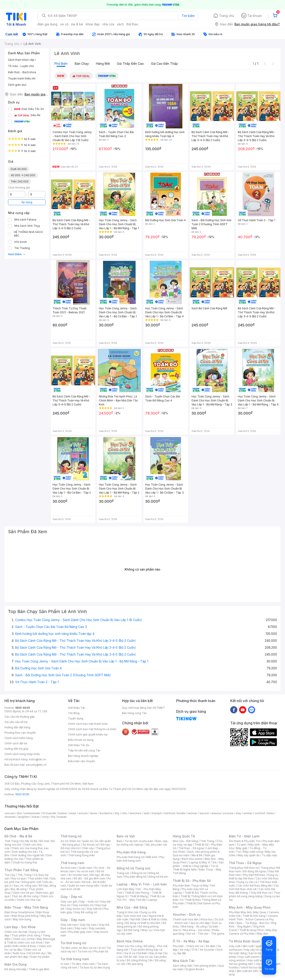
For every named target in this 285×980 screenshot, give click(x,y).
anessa (216, 813)
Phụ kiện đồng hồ (135, 877)
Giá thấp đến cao (130, 64)
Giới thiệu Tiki (77, 708)
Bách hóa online (192, 859)
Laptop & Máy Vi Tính (203, 862)
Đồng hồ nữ (139, 873)
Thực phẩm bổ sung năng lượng (255, 894)
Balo (120, 841)
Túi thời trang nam (75, 959)
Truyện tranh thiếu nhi (22, 78)
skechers (135, 813)
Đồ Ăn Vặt (131, 957)
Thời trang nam (72, 863)
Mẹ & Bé (197, 855)
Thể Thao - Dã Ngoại (245, 863)
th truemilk (49, 813)
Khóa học (207, 919)
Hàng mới (103, 64)
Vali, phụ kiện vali (156, 845)
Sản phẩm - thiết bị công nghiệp (198, 864)
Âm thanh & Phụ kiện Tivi (245, 841)
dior (19, 813)
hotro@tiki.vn (38, 759)
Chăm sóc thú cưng (129, 946)
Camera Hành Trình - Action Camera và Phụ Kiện (253, 919)
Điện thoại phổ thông (25, 916)
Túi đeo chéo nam (83, 964)
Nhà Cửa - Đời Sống (132, 907)
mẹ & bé (77, 24)
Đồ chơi (44, 841)
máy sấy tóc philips (257, 950)
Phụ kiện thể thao (254, 875)
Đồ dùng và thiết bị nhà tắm (143, 923)
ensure (83, 813)
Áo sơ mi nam (86, 871)
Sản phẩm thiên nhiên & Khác (27, 944)
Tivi (238, 852)
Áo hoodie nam (78, 875)
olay (238, 813)
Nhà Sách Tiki (184, 961)
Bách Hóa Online (130, 941)
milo (124, 813)
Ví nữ (102, 948)
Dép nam (81, 928)
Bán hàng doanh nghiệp (83, 756)
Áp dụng (27, 202)
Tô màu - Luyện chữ (21, 66)
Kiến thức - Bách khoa (22, 72)
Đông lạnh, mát (32, 882)
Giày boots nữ (75, 909)
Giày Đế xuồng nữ (86, 912)
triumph (157, 813)
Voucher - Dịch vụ (187, 914)
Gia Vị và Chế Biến (136, 953)
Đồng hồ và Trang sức (134, 868)
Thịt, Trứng (24, 875)
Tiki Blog (74, 713)
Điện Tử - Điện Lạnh (244, 836)
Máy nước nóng (253, 852)
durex (94, 813)
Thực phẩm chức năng (26, 935)
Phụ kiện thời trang (131, 852)
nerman (192, 813)
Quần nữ (88, 841)
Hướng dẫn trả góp (16, 749)
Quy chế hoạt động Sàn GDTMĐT (144, 708)
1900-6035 (23, 708)
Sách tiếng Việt (182, 966)
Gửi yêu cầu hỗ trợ (16, 722)
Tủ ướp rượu (270, 855)
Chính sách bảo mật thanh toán (88, 724)
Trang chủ (227, 16)
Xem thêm (17, 254)
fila (53, 817)
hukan (36, 817)
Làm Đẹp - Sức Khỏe (20, 927)
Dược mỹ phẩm (40, 957)
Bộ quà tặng (135, 964)
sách (120, 24)
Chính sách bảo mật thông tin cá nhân (92, 729)
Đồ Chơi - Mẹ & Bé (18, 836)
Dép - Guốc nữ (89, 902)
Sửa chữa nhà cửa (135, 916)
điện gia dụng (47, 24)
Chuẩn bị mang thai (25, 862)
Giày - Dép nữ (71, 897)
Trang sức (123, 873)
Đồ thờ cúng (131, 930)
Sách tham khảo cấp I (22, 60)
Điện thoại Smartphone (19, 912)
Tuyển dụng (76, 718)
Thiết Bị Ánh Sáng (254, 916)
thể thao (132, 24)
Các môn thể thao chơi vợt (254, 887)
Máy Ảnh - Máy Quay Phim (250, 907)
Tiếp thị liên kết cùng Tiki (84, 750)
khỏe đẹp (93, 24)
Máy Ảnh (263, 934)
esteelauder (32, 813)
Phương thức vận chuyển (20, 733)
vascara (10, 813)
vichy (45, 817)
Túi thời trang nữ (73, 943)
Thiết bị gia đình (39, 969)
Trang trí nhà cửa (127, 912)
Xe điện (211, 946)
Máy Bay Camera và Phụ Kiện (253, 932)
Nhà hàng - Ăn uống (194, 926)
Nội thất (135, 919)
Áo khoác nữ (91, 845)
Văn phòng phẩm (205, 966)
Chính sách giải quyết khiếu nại (88, 734)
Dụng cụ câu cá (247, 882)
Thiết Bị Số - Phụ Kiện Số (192, 881)
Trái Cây (10, 875)
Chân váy (88, 848)
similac (248, 813)
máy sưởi (235, 946)
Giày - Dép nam (73, 920)
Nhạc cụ (147, 930)
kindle (181, 813)
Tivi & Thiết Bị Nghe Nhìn (195, 868)
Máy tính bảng (22, 919)
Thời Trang (207, 841)
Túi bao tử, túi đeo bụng (95, 967)
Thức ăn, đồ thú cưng (25, 896)
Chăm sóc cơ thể (24, 939)
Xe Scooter (207, 950)
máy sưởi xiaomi (258, 960)
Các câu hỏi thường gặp (20, 717)
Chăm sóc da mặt (16, 932)
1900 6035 (22, 794)
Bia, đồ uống (19, 889)
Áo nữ (64, 841)
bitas (271, 813)
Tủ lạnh (241, 845)
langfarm (24, 817)
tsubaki (62, 817)
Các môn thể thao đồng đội (254, 886)
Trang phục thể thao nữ (244, 868)
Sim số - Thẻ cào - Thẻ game (205, 934)
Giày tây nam (88, 925)
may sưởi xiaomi (249, 957)
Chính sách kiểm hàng (19, 738)
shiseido (10, 817)
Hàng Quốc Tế (184, 836)
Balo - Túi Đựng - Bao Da (253, 923)
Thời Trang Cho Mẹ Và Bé (21, 841)
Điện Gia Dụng (15, 964)
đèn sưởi (248, 946)
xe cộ (64, 24)
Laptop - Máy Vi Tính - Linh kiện (142, 884)
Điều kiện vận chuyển (81, 761)
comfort (260, 813)
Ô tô (195, 950)
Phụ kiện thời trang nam (140, 859)
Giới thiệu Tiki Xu (79, 745)
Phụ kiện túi (101, 951)
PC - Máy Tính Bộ (134, 900)
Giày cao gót (69, 902)
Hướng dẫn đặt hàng (17, 727)
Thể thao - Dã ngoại (191, 848)
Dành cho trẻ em (23, 893)
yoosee (228, 813)
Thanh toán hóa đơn (186, 919)
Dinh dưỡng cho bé (24, 852)
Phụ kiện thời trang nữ (130, 857)
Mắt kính (152, 857)
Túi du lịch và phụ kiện (139, 841)
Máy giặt (242, 848)
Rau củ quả (18, 878)
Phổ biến (61, 64)
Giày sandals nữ (83, 905)
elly (117, 813)
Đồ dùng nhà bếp (15, 969)
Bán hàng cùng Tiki (134, 713)
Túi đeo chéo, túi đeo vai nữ (78, 948)
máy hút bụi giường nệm (252, 962)
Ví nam (65, 964)
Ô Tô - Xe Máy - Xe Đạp (191, 941)
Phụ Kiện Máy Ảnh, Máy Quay (248, 912)
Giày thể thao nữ (261, 893)
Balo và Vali (126, 836)
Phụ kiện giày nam (80, 932)
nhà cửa (108, 24)
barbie (63, 813)
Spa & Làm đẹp (200, 923)
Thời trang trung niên (81, 855)
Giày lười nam (69, 925)
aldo (147, 813)
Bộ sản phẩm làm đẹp (28, 955)
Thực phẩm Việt (38, 878)
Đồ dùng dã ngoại (255, 871)
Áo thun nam (69, 868)
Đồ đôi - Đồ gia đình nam (89, 878)
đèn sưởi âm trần (247, 971)
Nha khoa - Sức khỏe (196, 930)
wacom (204, 813)
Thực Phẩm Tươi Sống (21, 870)
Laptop (153, 900)
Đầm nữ (75, 841)
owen (73, 813)
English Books (195, 969)
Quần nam (85, 868)
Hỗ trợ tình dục (37, 953)
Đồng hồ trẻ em (158, 877)
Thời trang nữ (71, 836)
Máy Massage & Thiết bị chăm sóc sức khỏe (30, 941)
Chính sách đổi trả (16, 743)
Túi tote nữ (84, 951)
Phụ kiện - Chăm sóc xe (188, 946)
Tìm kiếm (188, 16)
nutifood (169, 813)
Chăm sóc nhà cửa (29, 900)
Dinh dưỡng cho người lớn (28, 855)
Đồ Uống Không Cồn (140, 960)
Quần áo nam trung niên (84, 886)
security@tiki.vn (36, 765)
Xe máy (185, 950)
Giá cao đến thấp (164, 64)
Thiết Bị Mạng (139, 896)
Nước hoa (19, 953)
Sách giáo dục (17, 85)
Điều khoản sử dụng (81, 740)
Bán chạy (82, 64)
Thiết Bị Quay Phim (252, 930)
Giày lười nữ (94, 909)
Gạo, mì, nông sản (25, 886)
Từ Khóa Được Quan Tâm (248, 941)
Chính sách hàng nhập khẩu (22, 754)
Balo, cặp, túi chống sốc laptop (142, 843)
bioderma (106, 813)
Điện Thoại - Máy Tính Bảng (26, 907)
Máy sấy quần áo (249, 855)
